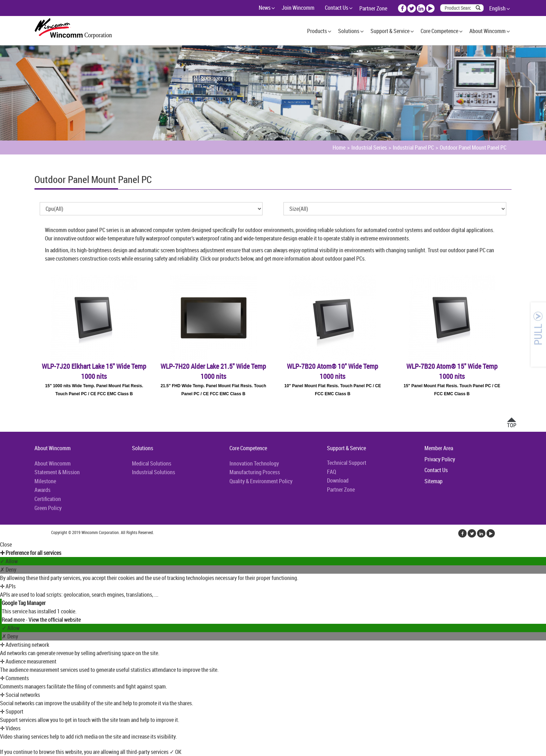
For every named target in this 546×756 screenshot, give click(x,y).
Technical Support (347, 463)
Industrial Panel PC (413, 148)
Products (317, 31)
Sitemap (434, 481)
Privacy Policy (440, 459)
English (497, 8)
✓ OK (175, 752)
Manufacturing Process (255, 472)
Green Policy (48, 508)
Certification (48, 499)
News (265, 8)
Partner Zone (373, 8)
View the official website (55, 620)
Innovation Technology (254, 463)
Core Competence (439, 31)
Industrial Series (369, 148)
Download (338, 480)
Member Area (439, 448)
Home (339, 148)
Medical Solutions (152, 463)
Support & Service (390, 31)
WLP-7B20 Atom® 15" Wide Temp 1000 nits (452, 371)
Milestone (45, 481)
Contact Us (337, 8)
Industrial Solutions (154, 472)
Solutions (349, 31)
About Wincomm (487, 31)
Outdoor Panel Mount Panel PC (473, 148)
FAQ (331, 472)
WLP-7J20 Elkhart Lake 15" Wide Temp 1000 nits (94, 371)
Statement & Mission (57, 472)
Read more (14, 620)
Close (6, 544)
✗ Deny (8, 570)
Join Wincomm (298, 8)
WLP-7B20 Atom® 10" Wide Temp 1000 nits (333, 371)
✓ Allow (9, 561)
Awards (42, 490)
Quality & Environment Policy (261, 481)
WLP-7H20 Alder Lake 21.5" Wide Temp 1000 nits (213, 371)
